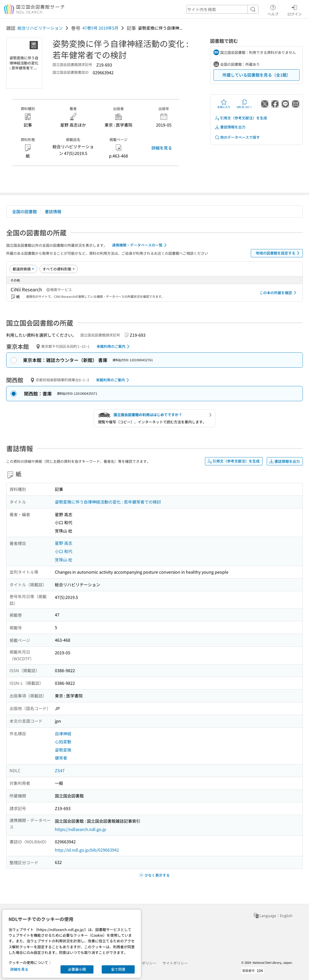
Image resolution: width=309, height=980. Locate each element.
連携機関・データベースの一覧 (140, 245)
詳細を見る (162, 148)
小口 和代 (64, 551)
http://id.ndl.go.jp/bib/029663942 (87, 850)
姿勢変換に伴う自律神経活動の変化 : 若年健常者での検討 (108, 502)
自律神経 (63, 734)
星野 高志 (64, 543)
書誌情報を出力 (230, 127)
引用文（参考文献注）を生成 (241, 118)
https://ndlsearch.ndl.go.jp (80, 829)
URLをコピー (244, 104)
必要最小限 (77, 969)
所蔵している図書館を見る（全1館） (257, 75)
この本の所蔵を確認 (279, 293)
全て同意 (118, 969)
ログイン (295, 10)
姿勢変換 (63, 750)
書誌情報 (53, 211)
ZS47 (60, 770)
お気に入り (224, 104)
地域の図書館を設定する (278, 253)
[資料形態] (59, 269)
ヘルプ (273, 10)
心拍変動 (63, 742)
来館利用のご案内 (114, 347)
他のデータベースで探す (237, 137)
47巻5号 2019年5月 (100, 28)
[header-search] (222, 9)
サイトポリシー (175, 963)
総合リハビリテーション (40, 28)
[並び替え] (23, 269)
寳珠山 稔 (64, 559)
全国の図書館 (24, 211)
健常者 (61, 758)
